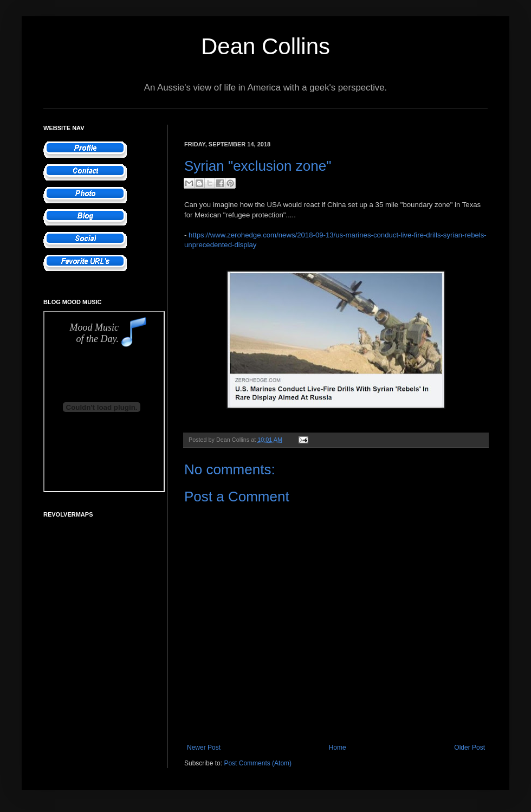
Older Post (470, 747)
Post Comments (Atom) (258, 763)
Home (338, 747)
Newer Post (204, 747)
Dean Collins (265, 46)
